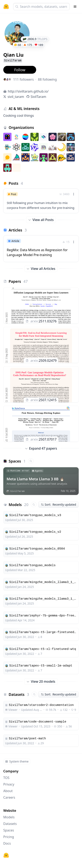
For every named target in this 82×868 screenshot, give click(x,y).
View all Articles (41, 269)
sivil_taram (16, 97)
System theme (17, 761)
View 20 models (41, 681)
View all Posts (41, 220)
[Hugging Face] (6, 855)
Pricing (9, 837)
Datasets (10, 824)
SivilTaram (38, 97)
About (8, 791)
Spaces (9, 830)
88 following (47, 79)
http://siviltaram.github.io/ (28, 91)
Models (9, 817)
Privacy (9, 784)
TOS (6, 778)
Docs (7, 843)
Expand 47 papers (41, 448)
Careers (9, 797)
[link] (41, 201)
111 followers (23, 79)
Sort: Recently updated (58, 504)
